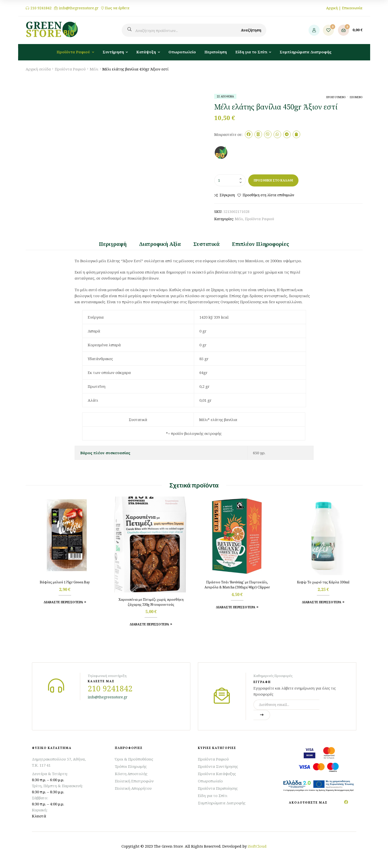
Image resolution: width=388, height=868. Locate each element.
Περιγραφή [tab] (113, 244)
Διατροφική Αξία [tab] (160, 244)
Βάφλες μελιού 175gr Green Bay (65, 582)
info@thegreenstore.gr (79, 8)
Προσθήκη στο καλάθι (273, 180)
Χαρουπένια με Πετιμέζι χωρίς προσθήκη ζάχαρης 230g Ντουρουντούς (151, 602)
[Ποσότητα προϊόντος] (230, 180)
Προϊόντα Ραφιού (70, 69)
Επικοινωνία (352, 8)
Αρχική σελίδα (38, 69)
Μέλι (94, 69)
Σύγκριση (227, 195)
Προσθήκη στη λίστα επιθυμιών (268, 195)
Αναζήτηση (251, 30)
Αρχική (332, 8)
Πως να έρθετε (117, 8)
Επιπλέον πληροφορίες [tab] (261, 244)
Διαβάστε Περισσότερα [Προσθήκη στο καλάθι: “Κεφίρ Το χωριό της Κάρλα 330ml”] (321, 602)
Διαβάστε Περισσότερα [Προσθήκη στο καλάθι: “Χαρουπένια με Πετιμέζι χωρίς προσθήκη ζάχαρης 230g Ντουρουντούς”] (149, 624)
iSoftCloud (257, 846)
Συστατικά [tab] (206, 244)
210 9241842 (41, 8)
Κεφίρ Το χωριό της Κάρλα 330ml (323, 582)
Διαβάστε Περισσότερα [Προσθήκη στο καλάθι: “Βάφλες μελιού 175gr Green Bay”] (63, 602)
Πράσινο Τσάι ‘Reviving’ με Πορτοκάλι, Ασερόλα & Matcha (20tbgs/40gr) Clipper (237, 585)
